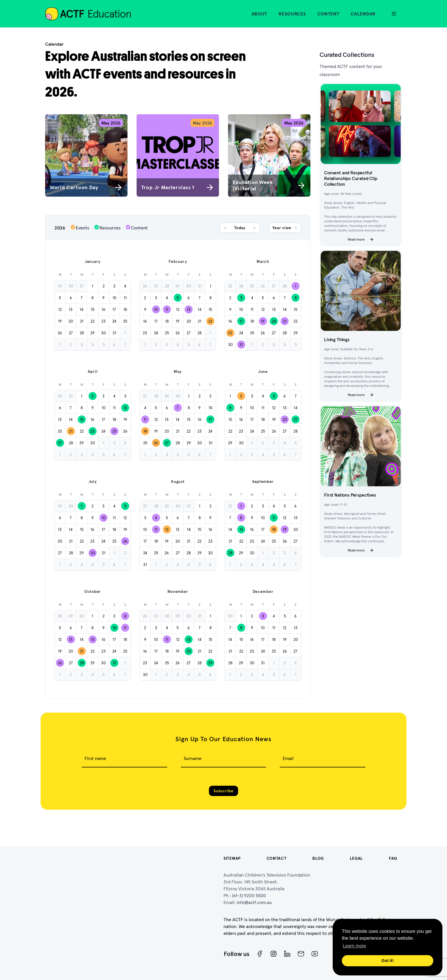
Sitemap (232, 858)
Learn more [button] (354, 946)
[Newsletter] (301, 954)
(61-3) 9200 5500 (249, 895)
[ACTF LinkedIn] (287, 954)
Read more (361, 239)
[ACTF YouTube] (315, 954)
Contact (277, 858)
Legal (357, 858)
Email (288, 758)
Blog (318, 858)
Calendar (363, 14)
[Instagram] (274, 954)
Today (240, 228)
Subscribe (223, 791)
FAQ (393, 858)
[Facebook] (260, 954)
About (260, 14)
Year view (286, 228)
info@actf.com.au (254, 902)
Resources (292, 14)
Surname (193, 758)
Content (328, 14)
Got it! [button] (388, 961)
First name (95, 758)
